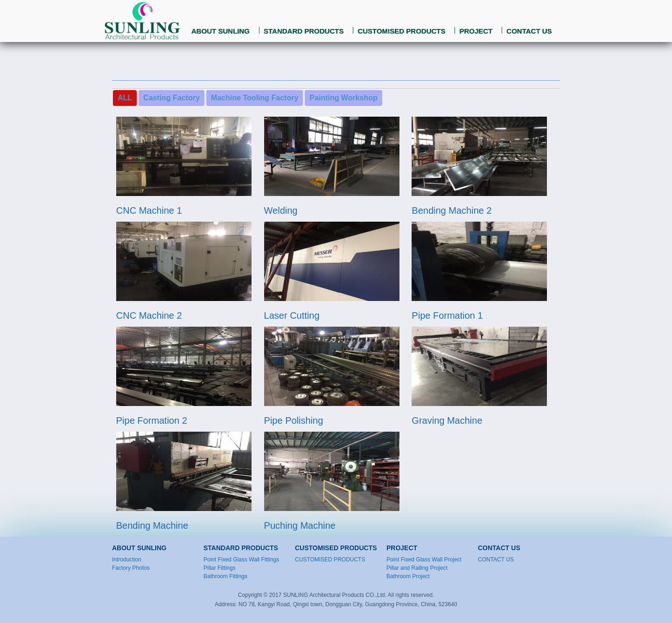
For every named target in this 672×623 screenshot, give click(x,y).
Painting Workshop (343, 98)
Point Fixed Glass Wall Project (424, 560)
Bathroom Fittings (225, 576)
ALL (125, 98)
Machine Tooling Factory (255, 98)
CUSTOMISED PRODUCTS (401, 31)
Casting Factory (171, 98)
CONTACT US (529, 31)
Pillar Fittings (220, 568)
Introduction (127, 560)
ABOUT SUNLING (220, 31)
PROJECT (476, 31)
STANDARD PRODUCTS (304, 31)
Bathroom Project (408, 576)
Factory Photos (131, 568)
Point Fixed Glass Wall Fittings (241, 560)
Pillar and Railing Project (417, 568)
